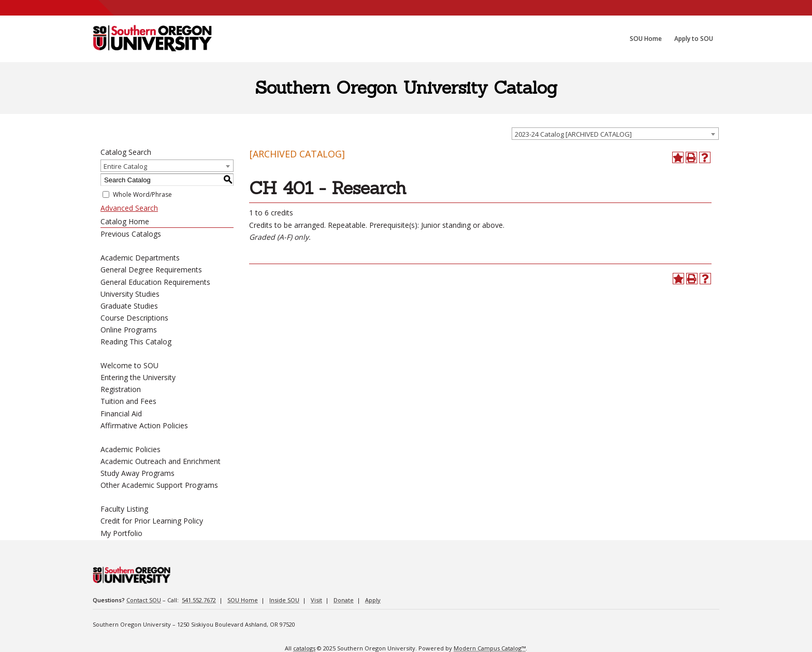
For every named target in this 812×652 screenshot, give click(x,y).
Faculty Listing (124, 509)
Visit (316, 600)
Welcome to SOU (129, 365)
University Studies (130, 294)
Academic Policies (130, 449)
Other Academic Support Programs (159, 485)
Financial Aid (121, 414)
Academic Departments (140, 258)
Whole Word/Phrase (142, 194)
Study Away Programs (137, 473)
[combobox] (615, 134)
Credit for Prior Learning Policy (152, 521)
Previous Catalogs (131, 234)
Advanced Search (129, 208)
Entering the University (138, 377)
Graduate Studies (129, 306)
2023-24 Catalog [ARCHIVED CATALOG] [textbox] (573, 134)
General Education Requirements (155, 282)
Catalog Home (125, 221)
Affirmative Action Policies (144, 425)
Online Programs (129, 330)
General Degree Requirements (151, 270)
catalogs (304, 648)
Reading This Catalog (136, 342)
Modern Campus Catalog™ (490, 648)
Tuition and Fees (128, 401)
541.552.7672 (199, 600)
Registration (121, 389)
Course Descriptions (134, 318)
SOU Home (243, 600)
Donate (344, 600)
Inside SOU (284, 600)
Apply (373, 600)
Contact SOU (144, 600)
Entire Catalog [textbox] (125, 166)
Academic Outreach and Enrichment (161, 461)
